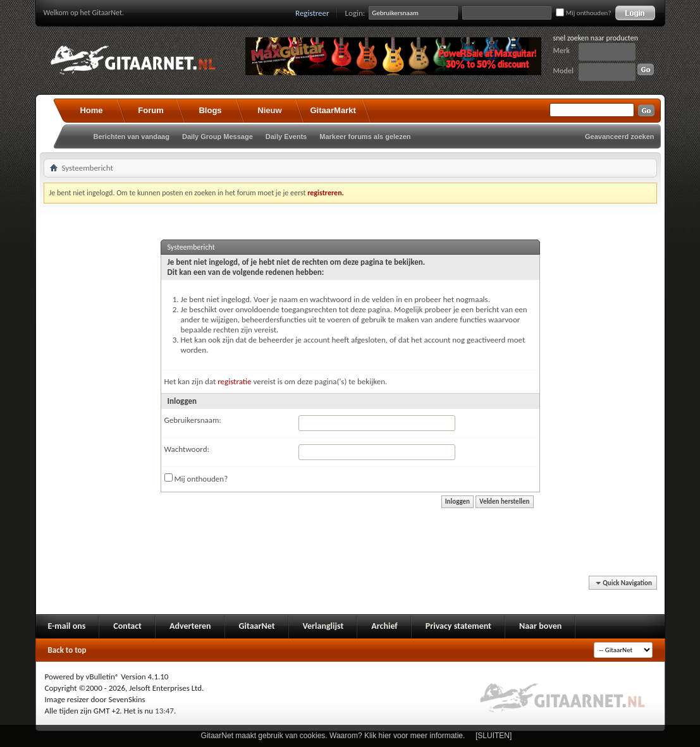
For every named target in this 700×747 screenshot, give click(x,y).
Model (563, 71)
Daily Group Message (218, 137)
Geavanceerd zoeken (619, 137)
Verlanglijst (323, 626)
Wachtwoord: (187, 449)
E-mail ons (67, 626)
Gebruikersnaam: (193, 420)
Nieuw (269, 110)
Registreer (312, 13)
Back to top (67, 650)
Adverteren (190, 626)
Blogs (210, 110)
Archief (384, 626)
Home (91, 110)
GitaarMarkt (333, 110)
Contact (127, 626)
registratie (234, 381)
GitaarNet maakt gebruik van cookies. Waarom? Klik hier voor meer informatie (332, 736)
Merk (562, 51)
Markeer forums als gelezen (365, 137)
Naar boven (540, 626)
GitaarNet (257, 626)
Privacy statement (458, 626)
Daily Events (286, 137)
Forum (150, 110)
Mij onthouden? (583, 13)
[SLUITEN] (494, 736)
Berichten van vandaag (132, 137)
